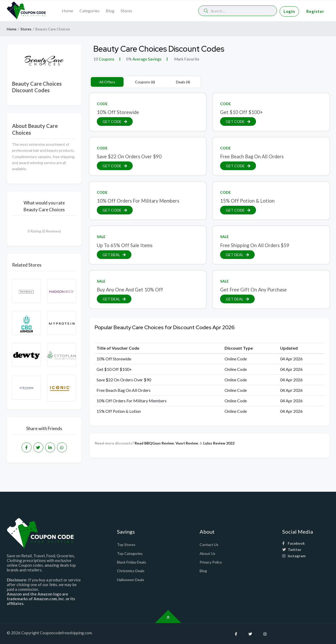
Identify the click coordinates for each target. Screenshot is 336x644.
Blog (110, 11)
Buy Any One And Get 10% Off (130, 290)
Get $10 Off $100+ (241, 112)
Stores (126, 11)
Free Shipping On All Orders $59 (255, 245)
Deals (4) (183, 82)
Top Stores (126, 545)
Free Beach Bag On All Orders (252, 156)
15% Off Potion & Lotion (247, 201)
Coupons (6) (145, 82)
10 (96, 59)
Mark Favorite (186, 59)
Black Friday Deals (132, 562)
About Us (207, 553)
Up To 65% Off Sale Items (125, 245)
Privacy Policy (211, 562)
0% (129, 59)
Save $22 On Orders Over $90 (129, 156)
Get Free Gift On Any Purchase (253, 290)
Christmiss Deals (131, 571)
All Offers (107, 82)
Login (289, 11)
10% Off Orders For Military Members (138, 201)
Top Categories (130, 553)
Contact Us (209, 545)
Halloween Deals (131, 580)
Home (68, 11)
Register (315, 11)
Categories (89, 11)
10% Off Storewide (118, 112)
